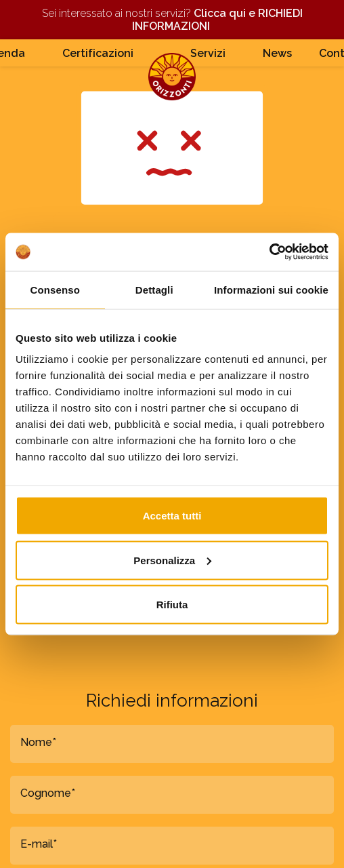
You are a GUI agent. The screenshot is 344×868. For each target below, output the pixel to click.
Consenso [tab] (55, 289)
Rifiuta (172, 605)
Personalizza (172, 560)
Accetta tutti (172, 516)
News (277, 53)
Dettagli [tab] (154, 289)
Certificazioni (98, 53)
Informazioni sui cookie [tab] (271, 289)
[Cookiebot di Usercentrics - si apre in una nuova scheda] (269, 252)
